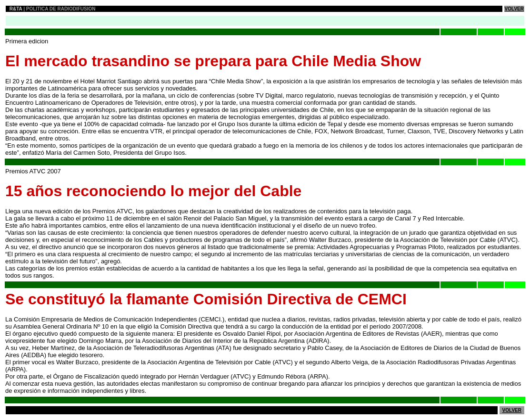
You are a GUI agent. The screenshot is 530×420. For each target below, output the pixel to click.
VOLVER (514, 9)
